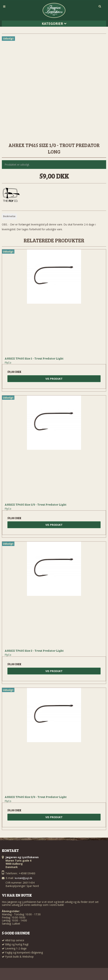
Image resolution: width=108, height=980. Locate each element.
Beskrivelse (9, 216)
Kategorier (54, 24)
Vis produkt (54, 379)
